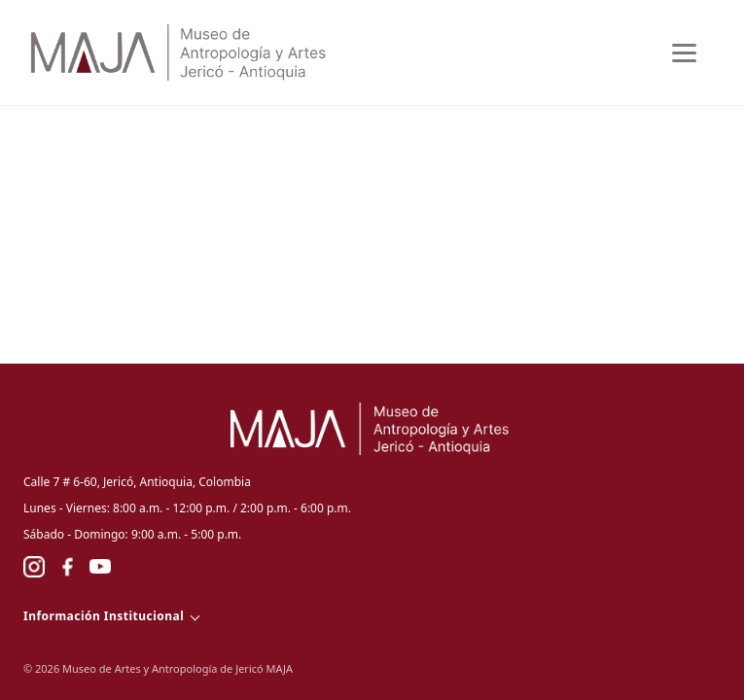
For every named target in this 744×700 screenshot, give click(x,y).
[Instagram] (34, 567)
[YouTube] (100, 567)
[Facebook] (67, 567)
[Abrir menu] (686, 52)
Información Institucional (104, 616)
